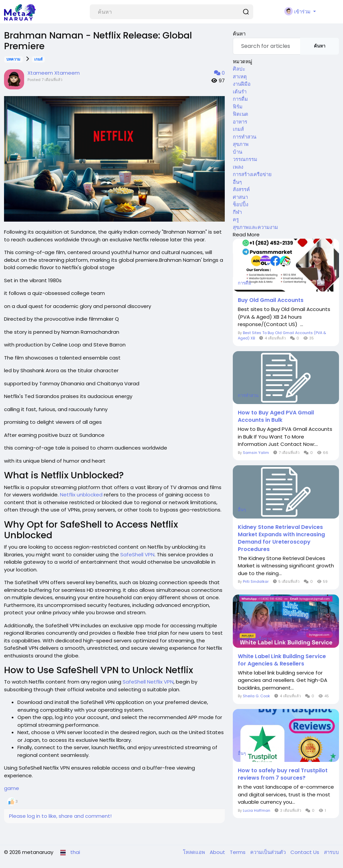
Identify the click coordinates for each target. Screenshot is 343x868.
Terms (238, 852)
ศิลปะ (239, 69)
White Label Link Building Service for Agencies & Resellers (282, 660)
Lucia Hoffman (257, 810)
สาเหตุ (240, 76)
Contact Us (305, 852)
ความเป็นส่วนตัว (269, 852)
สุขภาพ (241, 144)
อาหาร (240, 122)
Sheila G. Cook (256, 696)
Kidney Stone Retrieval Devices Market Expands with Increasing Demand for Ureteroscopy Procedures (281, 538)
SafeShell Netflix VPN (148, 682)
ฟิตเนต (241, 114)
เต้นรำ (240, 92)
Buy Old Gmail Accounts (271, 300)
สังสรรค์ (241, 189)
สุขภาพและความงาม (255, 227)
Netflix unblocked (81, 495)
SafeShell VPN (137, 555)
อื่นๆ (237, 182)
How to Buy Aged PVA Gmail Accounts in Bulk (276, 416)
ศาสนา (240, 197)
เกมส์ (38, 59)
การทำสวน (245, 137)
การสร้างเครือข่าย (252, 174)
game (12, 788)
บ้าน (237, 152)
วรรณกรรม (245, 159)
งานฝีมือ (242, 84)
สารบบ (331, 852)
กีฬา (237, 212)
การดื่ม (240, 99)
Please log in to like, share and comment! (60, 816)
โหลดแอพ (195, 852)
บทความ (13, 59)
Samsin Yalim (256, 453)
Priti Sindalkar (256, 581)
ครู (236, 219)
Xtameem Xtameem (54, 73)
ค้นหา (320, 46)
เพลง (238, 167)
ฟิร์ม (238, 107)
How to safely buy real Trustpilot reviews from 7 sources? (283, 774)
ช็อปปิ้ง (241, 204)
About (218, 852)
